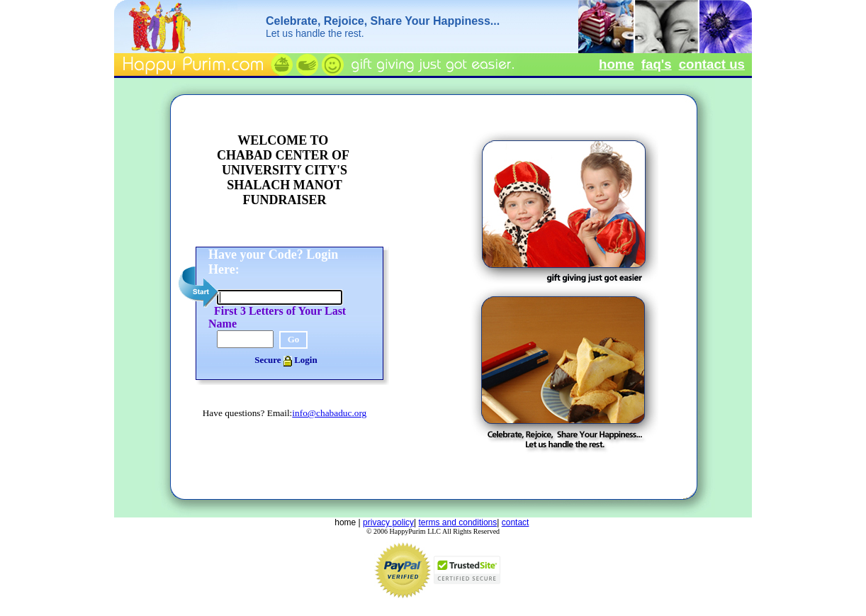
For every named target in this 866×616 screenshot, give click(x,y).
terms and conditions (458, 522)
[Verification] (245, 339)
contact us (712, 64)
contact (516, 522)
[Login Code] (280, 297)
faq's (657, 64)
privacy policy (388, 522)
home (617, 64)
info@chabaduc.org (329, 413)
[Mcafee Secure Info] (467, 585)
